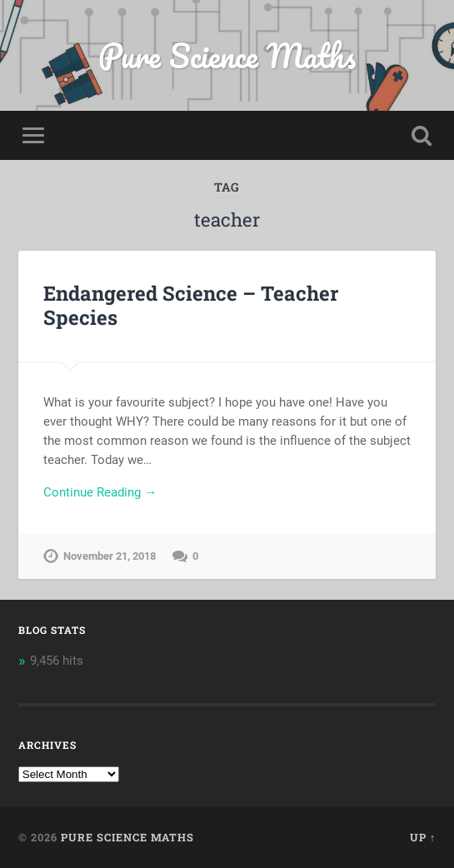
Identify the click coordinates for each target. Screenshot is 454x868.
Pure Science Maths (227, 55)
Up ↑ (423, 837)
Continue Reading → (100, 492)
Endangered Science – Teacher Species (191, 305)
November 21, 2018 (110, 556)
